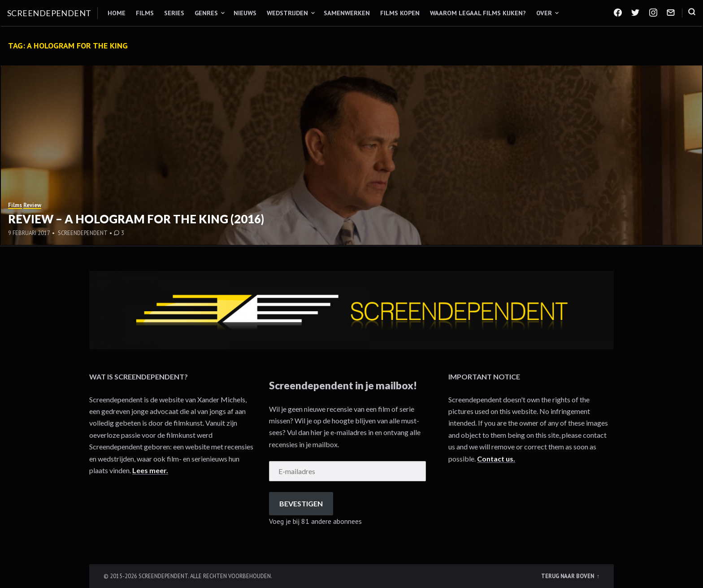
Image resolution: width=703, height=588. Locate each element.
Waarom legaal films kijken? (478, 13)
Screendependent (49, 13)
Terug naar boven (568, 576)
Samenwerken (347, 13)
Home (117, 13)
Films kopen (400, 13)
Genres (206, 13)
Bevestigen (301, 503)
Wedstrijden (287, 13)
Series (174, 13)
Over (544, 13)
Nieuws (245, 13)
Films (145, 13)
